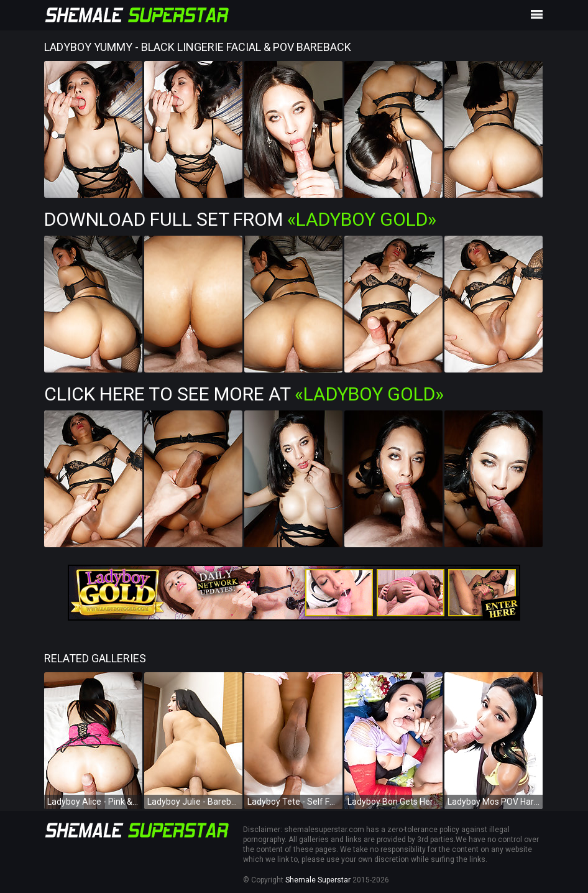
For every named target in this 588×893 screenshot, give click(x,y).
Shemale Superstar (318, 880)
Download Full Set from (240, 219)
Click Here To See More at (244, 394)
